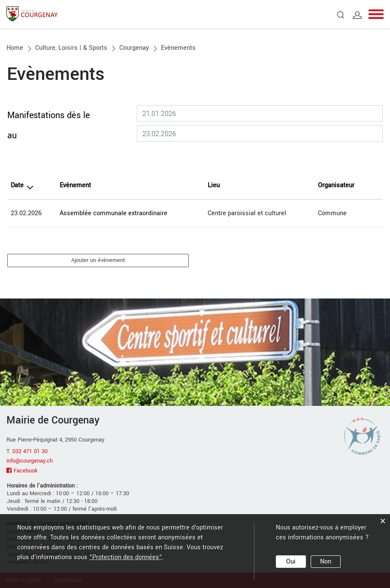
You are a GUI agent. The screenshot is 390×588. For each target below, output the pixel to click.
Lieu (214, 185)
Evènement (75, 185)
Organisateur (336, 185)
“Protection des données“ (126, 557)
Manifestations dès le (48, 115)
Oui (291, 562)
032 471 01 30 (30, 451)
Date (17, 185)
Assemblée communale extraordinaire (113, 213)
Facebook (26, 471)
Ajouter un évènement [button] (98, 260)
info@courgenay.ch (30, 461)
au (12, 136)
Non (326, 562)
